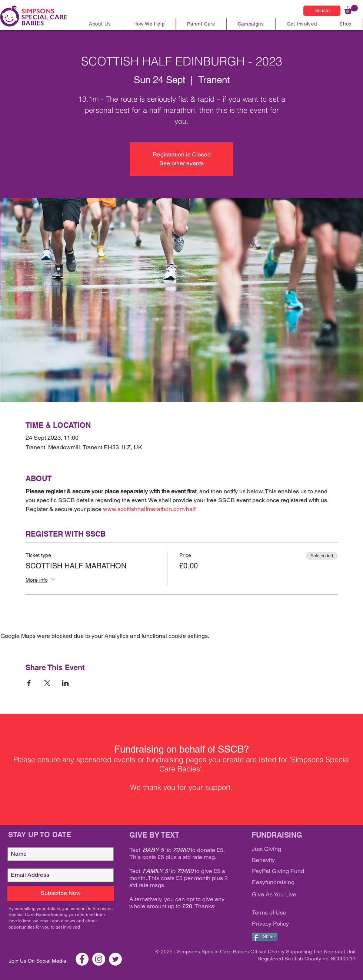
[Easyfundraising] (296, 883)
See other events (181, 163)
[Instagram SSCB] (99, 959)
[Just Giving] (296, 849)
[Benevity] (296, 861)
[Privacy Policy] (296, 924)
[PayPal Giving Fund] (296, 872)
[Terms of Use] (296, 913)
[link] (351, 9)
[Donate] (322, 11)
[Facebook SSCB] (82, 959)
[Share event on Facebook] (29, 683)
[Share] (265, 937)
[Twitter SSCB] (115, 959)
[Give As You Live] (296, 895)
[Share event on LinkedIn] (65, 683)
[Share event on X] (47, 683)
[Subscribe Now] (61, 893)
